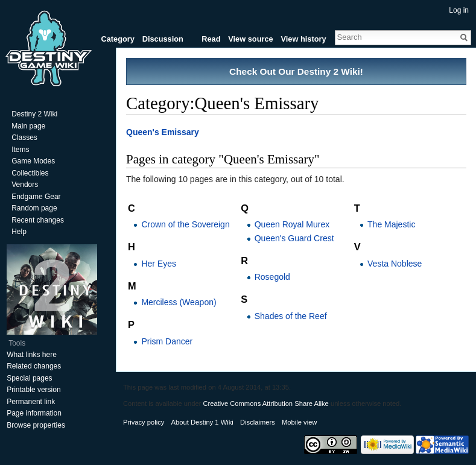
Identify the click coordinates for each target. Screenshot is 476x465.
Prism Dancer (167, 341)
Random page (34, 208)
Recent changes (38, 220)
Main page (28, 126)
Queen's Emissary (163, 132)
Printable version (33, 390)
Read (211, 39)
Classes (24, 138)
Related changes (34, 366)
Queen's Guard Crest (294, 238)
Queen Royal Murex (292, 224)
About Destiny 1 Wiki (202, 422)
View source (250, 39)
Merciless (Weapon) (179, 302)
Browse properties (36, 425)
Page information (34, 413)
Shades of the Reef (291, 316)
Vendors (25, 185)
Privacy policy (144, 422)
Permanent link (31, 402)
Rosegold (272, 277)
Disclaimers (258, 422)
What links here (32, 355)
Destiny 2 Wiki (34, 114)
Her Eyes (159, 264)
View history (303, 39)
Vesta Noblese (395, 264)
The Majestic (391, 224)
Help (19, 232)
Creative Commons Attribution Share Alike (265, 403)
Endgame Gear (36, 197)
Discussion (163, 39)
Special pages (29, 378)
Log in (459, 10)
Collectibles (30, 173)
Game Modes (33, 161)
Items (20, 150)
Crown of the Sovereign (185, 224)
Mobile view (299, 422)
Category (117, 39)
